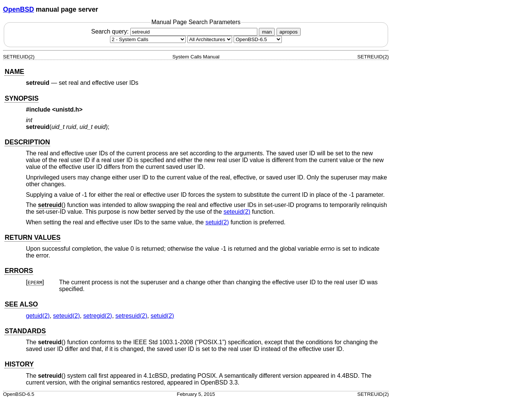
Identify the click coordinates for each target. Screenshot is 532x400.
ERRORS (19, 271)
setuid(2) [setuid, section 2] (217, 222)
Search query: (175, 31)
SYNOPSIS (21, 98)
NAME (14, 72)
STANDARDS (25, 331)
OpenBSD (18, 9)
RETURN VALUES (32, 238)
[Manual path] (258, 39)
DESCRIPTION (27, 142)
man (267, 32)
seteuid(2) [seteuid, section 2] (237, 212)
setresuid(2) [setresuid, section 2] (131, 316)
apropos (289, 32)
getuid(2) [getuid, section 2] (38, 316)
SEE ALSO (21, 304)
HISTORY (19, 364)
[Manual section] (148, 39)
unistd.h (67, 110)
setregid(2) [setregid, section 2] (98, 316)
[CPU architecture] (210, 39)
